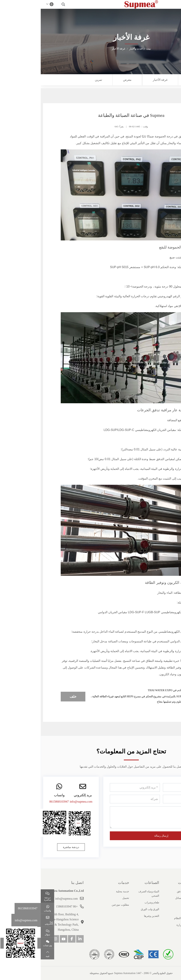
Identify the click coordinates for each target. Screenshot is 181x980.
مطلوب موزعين (80, 905)
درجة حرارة (142, 925)
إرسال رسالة (121, 836)
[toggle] (172, 4)
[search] (23, 4)
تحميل (85, 898)
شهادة (175, 905)
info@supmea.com (40, 802)
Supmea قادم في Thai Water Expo (130, 690)
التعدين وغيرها (111, 916)
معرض (87, 80)
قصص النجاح (172, 911)
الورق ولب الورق (109, 909)
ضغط (146, 911)
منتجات (143, 883)
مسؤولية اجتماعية (169, 925)
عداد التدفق (142, 891)
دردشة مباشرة (30, 847)
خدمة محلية (82, 891)
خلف (32, 697)
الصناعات (111, 883)
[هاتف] (147, 799)
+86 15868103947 (26, 906)
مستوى (145, 905)
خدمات (83, 883)
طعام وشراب (111, 903)
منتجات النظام (141, 918)
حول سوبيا (171, 883)
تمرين (58, 80)
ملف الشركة (172, 891)
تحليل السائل (142, 898)
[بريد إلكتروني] (94, 787)
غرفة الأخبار (119, 80)
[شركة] (94, 799)
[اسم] (147, 787)
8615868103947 (18, 802)
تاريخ (176, 898)
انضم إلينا (174, 918)
